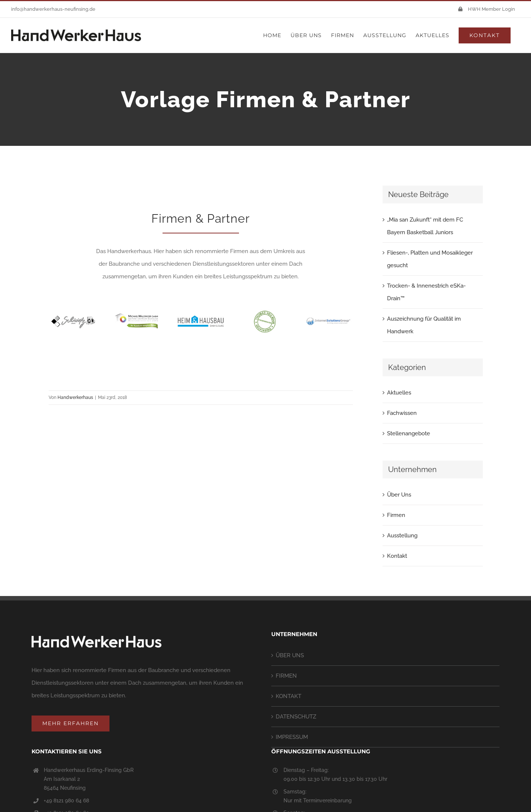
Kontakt (397, 556)
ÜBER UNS (290, 655)
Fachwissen (402, 413)
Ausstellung (402, 536)
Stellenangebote (409, 433)
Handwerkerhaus (75, 397)
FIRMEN (286, 676)
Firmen (396, 515)
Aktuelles (399, 393)
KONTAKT (289, 696)
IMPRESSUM (292, 737)
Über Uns (399, 495)
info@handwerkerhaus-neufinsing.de (53, 9)
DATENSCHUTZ (296, 717)
